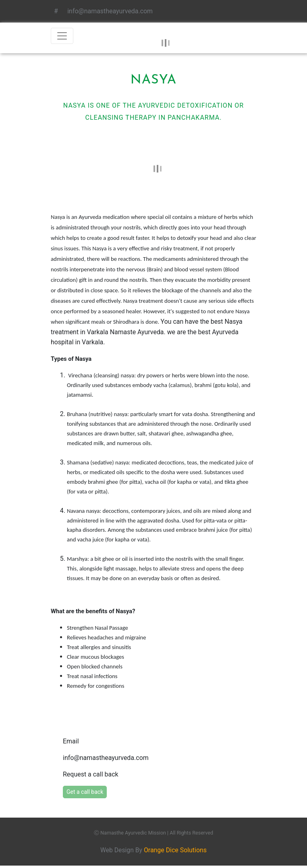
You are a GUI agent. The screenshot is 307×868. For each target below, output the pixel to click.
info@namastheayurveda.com (108, 11)
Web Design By (154, 850)
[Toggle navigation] (62, 36)
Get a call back (85, 792)
